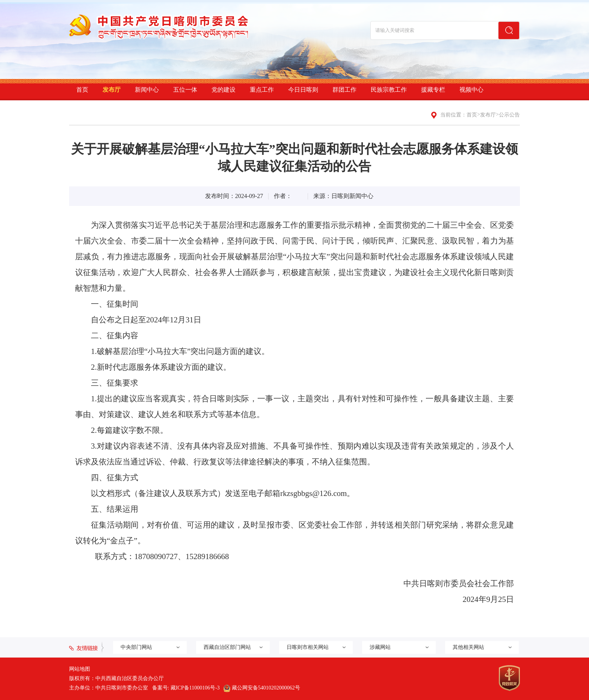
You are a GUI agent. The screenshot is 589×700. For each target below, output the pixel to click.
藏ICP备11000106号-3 (195, 688)
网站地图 (80, 669)
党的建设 (224, 90)
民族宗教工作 (389, 90)
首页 (82, 90)
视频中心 (471, 90)
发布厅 (112, 90)
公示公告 (509, 115)
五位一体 (185, 90)
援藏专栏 (433, 90)
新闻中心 (147, 90)
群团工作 (344, 90)
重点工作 (262, 90)
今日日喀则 (303, 90)
